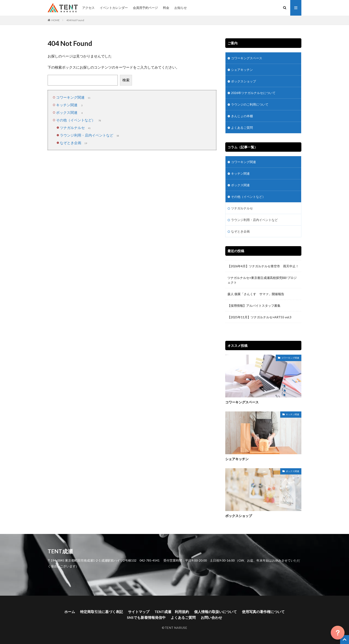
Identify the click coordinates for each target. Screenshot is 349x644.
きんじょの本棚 (242, 116)
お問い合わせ (211, 617)
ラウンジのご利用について (250, 104)
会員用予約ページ (145, 8)
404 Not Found (75, 20)
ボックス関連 (70, 112)
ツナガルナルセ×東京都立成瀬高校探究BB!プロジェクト (262, 280)
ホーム (70, 612)
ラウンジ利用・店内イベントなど (90, 135)
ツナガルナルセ (76, 128)
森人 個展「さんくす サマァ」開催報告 (256, 294)
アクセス (88, 8)
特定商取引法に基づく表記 (101, 612)
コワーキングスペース (247, 58)
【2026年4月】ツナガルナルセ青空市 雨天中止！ (263, 266)
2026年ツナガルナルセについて (253, 93)
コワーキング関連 (74, 97)
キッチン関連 (70, 105)
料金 (166, 8)
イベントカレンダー (114, 8)
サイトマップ (139, 612)
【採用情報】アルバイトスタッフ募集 (254, 306)
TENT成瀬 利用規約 (172, 612)
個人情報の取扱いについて (215, 612)
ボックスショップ (243, 81)
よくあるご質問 (242, 128)
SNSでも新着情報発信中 (146, 617)
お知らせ (181, 8)
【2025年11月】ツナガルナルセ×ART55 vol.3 (261, 317)
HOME (56, 20)
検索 (126, 80)
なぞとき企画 (74, 143)
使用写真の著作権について (263, 612)
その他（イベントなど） (79, 120)
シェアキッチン (242, 70)
